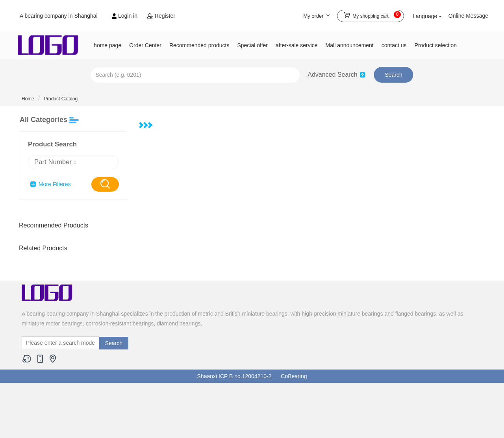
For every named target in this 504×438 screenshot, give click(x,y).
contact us (394, 45)
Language (427, 16)
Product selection (436, 45)
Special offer (252, 45)
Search (393, 75)
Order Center (145, 45)
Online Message (468, 16)
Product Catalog (61, 99)
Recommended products (199, 45)
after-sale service (297, 45)
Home (28, 99)
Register (161, 16)
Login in (125, 16)
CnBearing (294, 376)
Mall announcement (350, 45)
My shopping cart (372, 15)
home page (107, 45)
